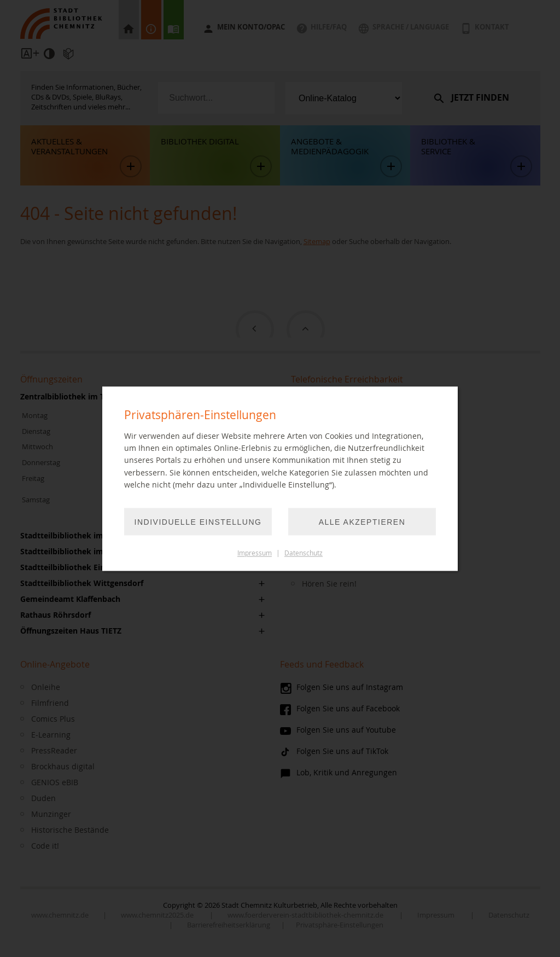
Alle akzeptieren (362, 522)
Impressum (255, 553)
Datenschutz (304, 553)
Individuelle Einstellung (198, 522)
